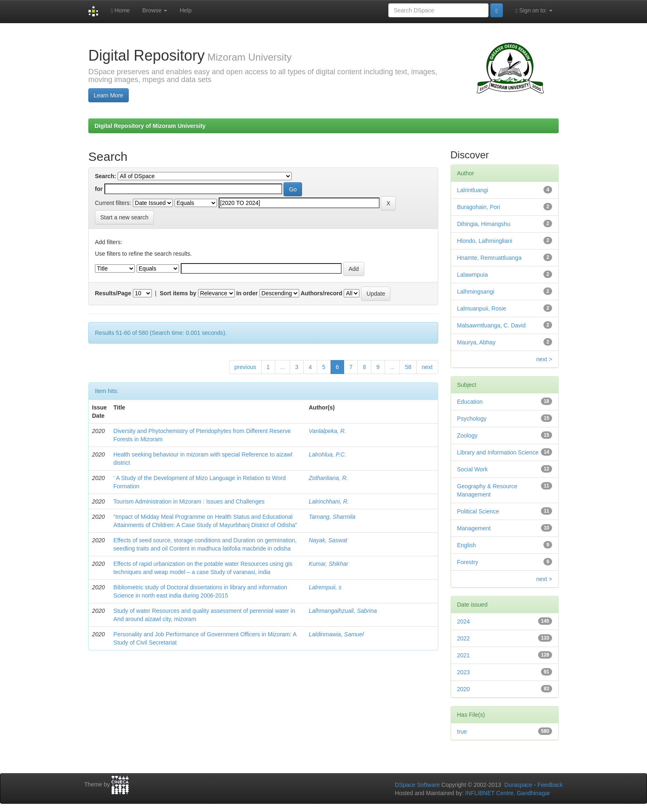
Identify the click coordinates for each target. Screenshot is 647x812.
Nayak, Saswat (328, 540)
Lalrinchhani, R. (329, 501)
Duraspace (518, 785)
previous (245, 367)
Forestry (468, 562)
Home (120, 11)
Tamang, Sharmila (332, 517)
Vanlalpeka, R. (327, 431)
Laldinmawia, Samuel (336, 634)
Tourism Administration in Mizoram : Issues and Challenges (189, 501)
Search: (105, 176)
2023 (464, 672)
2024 (464, 621)
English (467, 545)
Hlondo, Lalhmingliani (485, 241)
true (462, 732)
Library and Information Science (498, 452)
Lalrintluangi (473, 190)
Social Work (472, 469)
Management (474, 528)
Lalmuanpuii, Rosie (482, 308)
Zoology (468, 435)
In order (247, 293)
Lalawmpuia (473, 275)
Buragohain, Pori (479, 207)
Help (185, 10)
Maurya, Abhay (476, 342)
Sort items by (178, 293)
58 (408, 367)
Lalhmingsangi (476, 292)
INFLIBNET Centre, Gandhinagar (507, 793)
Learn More (109, 95)
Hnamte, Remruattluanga (489, 258)
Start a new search (124, 217)
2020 (464, 689)
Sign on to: (534, 11)
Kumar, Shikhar (328, 564)
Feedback (550, 785)
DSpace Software (417, 785)
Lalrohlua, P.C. (327, 454)
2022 (464, 638)
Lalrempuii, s (325, 587)
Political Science (478, 511)
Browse (155, 10)
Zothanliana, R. (328, 478)
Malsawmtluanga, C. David (492, 325)
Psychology (472, 419)
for (99, 189)
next (427, 367)
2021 (464, 655)
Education (470, 402)
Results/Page (113, 293)
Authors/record (321, 293)
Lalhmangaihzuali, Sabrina (343, 611)
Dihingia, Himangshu (484, 224)
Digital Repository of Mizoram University (150, 126)
